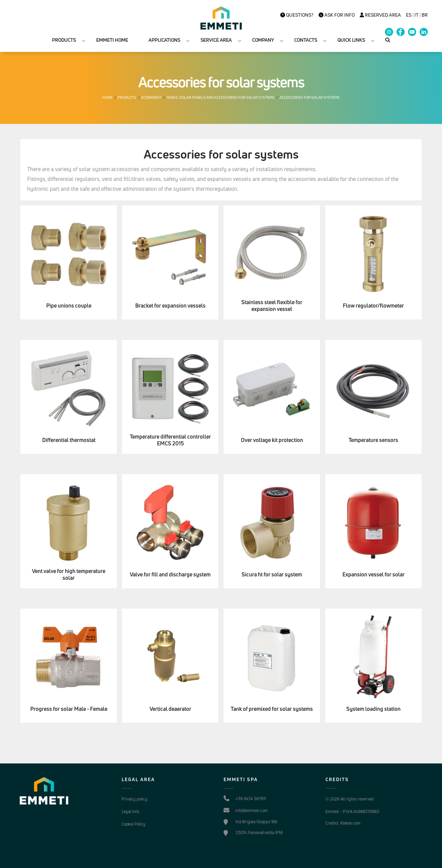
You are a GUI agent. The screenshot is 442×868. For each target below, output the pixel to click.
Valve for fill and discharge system (170, 575)
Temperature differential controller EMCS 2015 (170, 440)
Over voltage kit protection (272, 440)
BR (425, 15)
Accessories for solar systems (310, 97)
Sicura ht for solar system (272, 575)
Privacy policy (135, 799)
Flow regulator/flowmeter (373, 306)
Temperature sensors (373, 440)
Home (107, 97)
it (417, 15)
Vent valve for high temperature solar (69, 575)
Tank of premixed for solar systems (272, 709)
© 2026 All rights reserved (350, 799)
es (409, 15)
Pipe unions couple (69, 306)
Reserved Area (380, 15)
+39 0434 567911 (251, 799)
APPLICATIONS (164, 40)
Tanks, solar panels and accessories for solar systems (220, 97)
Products (127, 97)
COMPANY (263, 40)
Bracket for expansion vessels (170, 306)
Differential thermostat (69, 440)
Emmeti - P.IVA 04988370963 (352, 811)
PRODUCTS (64, 40)
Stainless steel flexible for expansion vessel (272, 306)
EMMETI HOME (112, 40)
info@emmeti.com (252, 810)
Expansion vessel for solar (374, 575)
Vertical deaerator (170, 709)
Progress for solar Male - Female (69, 709)
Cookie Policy (134, 824)
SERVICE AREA (216, 40)
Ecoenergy (151, 97)
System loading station (373, 709)
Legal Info (130, 811)
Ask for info (337, 15)
